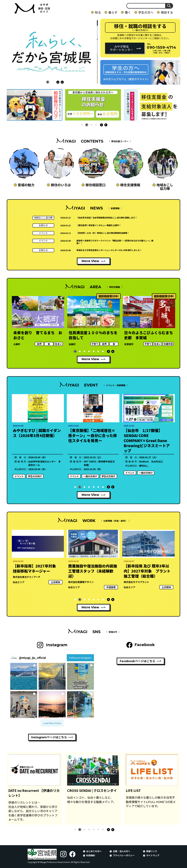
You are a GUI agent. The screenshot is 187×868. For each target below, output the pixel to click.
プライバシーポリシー (124, 855)
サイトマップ (153, 855)
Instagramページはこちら (49, 737)
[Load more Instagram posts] (52, 723)
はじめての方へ (94, 851)
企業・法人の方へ (122, 851)
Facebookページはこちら (137, 661)
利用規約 (91, 855)
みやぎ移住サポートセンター (122, 48)
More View (90, 261)
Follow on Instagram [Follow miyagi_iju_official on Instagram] (80, 658)
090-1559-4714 (161, 47)
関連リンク (152, 851)
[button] (43, 82)
